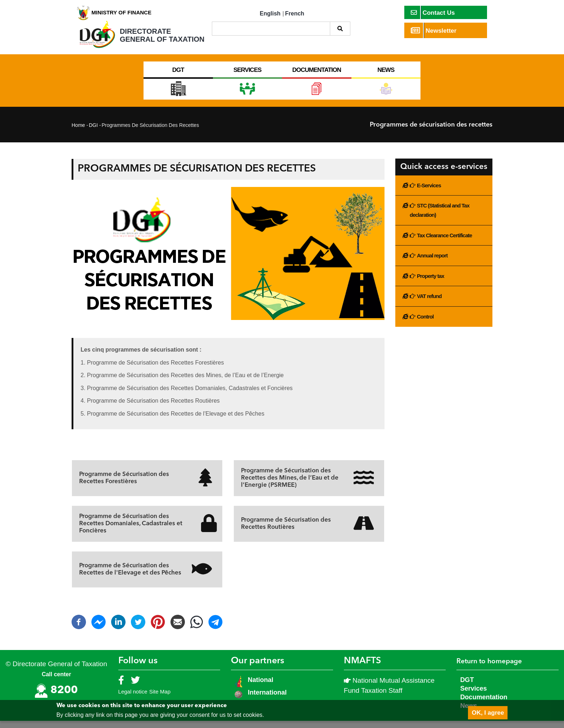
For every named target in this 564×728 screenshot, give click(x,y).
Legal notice (133, 699)
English (270, 13)
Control (425, 324)
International (267, 700)
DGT (467, 687)
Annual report (432, 263)
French (295, 13)
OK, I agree (488, 713)
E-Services (429, 193)
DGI (93, 132)
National (260, 687)
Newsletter (434, 30)
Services (473, 696)
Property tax (431, 283)
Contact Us (433, 12)
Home (78, 132)
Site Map (160, 699)
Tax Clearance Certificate (444, 242)
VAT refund (429, 303)
